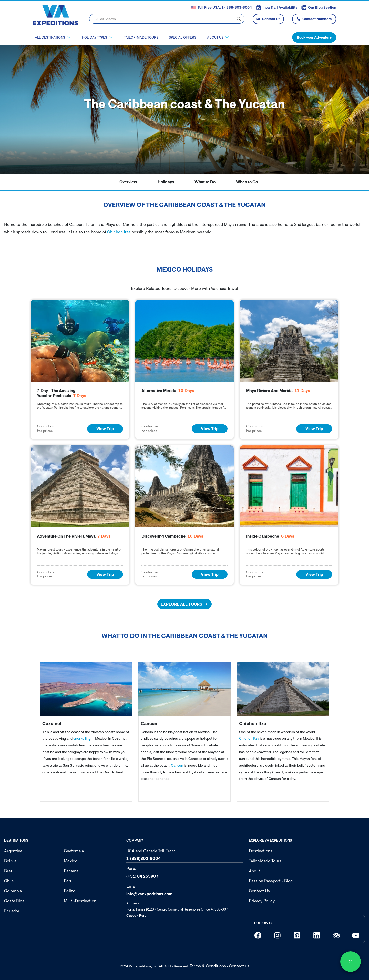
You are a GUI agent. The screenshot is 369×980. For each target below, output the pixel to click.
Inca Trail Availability (277, 7)
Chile (9, 881)
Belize (70, 891)
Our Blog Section (319, 7)
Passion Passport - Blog (271, 881)
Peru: (142, 872)
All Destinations (50, 37)
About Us (215, 37)
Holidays (166, 182)
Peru (68, 881)
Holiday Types (95, 37)
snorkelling (82, 738)
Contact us (239, 966)
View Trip (105, 429)
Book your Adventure (314, 37)
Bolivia (10, 861)
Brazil (9, 871)
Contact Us (268, 19)
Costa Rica (14, 901)
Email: (149, 890)
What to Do (205, 182)
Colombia (13, 891)
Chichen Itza (119, 232)
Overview (128, 182)
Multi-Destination (80, 901)
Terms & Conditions (208, 966)
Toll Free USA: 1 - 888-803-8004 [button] (221, 7)
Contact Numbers (314, 19)
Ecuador (12, 911)
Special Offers (183, 37)
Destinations (261, 851)
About (254, 871)
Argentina (13, 851)
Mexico (71, 861)
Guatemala (74, 851)
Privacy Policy (262, 901)
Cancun (177, 765)
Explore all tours (184, 604)
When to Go (247, 182)
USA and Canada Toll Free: (151, 855)
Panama (71, 871)
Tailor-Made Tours (141, 37)
